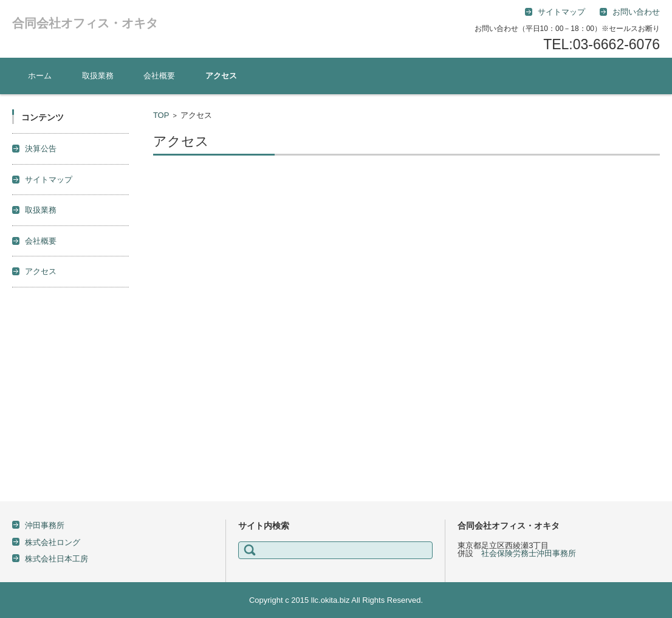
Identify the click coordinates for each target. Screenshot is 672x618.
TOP (161, 115)
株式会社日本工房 (57, 559)
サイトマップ (49, 180)
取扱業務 (98, 76)
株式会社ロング (53, 542)
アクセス (221, 76)
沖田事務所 (45, 525)
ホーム (40, 76)
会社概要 (159, 76)
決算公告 (41, 149)
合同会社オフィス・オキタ (85, 23)
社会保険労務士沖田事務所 (529, 553)
